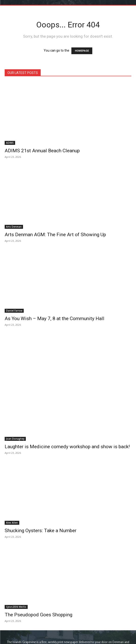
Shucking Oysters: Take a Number (41, 487)
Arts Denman (14, 227)
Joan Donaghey (15, 395)
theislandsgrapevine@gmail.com (76, 611)
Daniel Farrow (14, 311)
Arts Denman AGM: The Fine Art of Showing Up (55, 235)
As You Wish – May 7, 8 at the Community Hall (55, 319)
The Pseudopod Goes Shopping (38, 571)
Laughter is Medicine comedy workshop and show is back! (67, 403)
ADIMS (10, 143)
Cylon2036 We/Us (16, 563)
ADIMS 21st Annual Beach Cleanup (42, 151)
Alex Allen (12, 479)
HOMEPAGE (82, 51)
